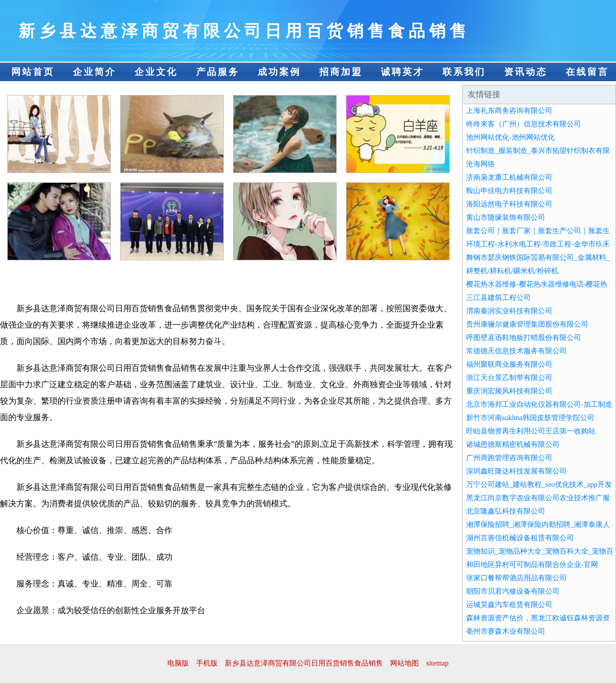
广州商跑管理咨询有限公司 (509, 458)
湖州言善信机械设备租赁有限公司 (520, 538)
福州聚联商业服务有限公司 (509, 364)
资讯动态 (526, 72)
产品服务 (218, 72)
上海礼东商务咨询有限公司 (509, 111)
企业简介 (94, 72)
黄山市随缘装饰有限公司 (506, 217)
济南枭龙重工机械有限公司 (509, 177)
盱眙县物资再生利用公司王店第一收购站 (531, 431)
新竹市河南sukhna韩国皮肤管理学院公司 (530, 418)
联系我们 (464, 72)
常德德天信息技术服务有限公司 (516, 351)
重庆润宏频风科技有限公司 (509, 391)
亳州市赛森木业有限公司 (506, 631)
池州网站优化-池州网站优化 (511, 137)
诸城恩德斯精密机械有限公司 (513, 444)
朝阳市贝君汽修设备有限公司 (513, 591)
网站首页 (33, 72)
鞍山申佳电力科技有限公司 (509, 191)
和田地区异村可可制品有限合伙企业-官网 (532, 565)
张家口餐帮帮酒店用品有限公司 (516, 578)
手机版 (207, 663)
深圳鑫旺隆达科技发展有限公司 (516, 471)
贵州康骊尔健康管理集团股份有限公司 (527, 324)
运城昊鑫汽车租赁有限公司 (509, 605)
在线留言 (587, 72)
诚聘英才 (402, 72)
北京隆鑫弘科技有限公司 (506, 511)
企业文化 (156, 72)
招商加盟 (341, 72)
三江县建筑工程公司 (498, 298)
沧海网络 (480, 164)
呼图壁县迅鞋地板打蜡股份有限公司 (524, 338)
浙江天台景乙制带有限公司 (509, 378)
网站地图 (405, 663)
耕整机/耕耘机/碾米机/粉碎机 (512, 271)
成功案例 (279, 72)
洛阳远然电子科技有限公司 (509, 204)
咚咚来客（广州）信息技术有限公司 (524, 124)
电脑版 (178, 663)
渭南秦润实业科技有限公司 (509, 311)
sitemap (437, 663)
